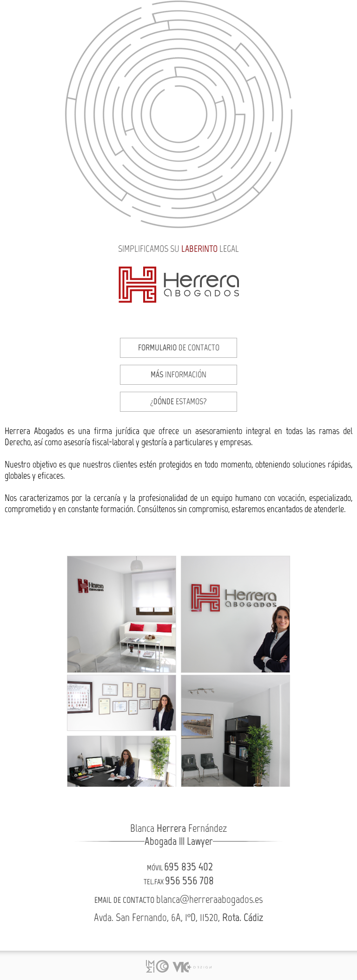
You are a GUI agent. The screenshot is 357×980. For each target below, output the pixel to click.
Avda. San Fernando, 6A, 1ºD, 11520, (178, 917)
